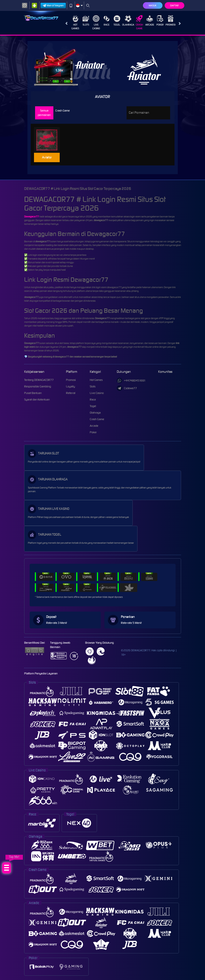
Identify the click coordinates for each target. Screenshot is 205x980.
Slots (86, 21)
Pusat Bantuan (33, 393)
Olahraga (128, 21)
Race (107, 21)
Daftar (174, 5)
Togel (117, 21)
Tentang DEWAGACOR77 (39, 380)
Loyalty (70, 386)
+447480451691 (131, 381)
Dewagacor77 (31, 217)
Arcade (150, 21)
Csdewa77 (127, 388)
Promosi (170, 21)
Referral (71, 393)
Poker (160, 21)
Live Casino (96, 23)
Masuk (153, 5)
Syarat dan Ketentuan (37, 400)
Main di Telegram (53, 6)
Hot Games (75, 23)
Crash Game (139, 23)
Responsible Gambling (38, 386)
